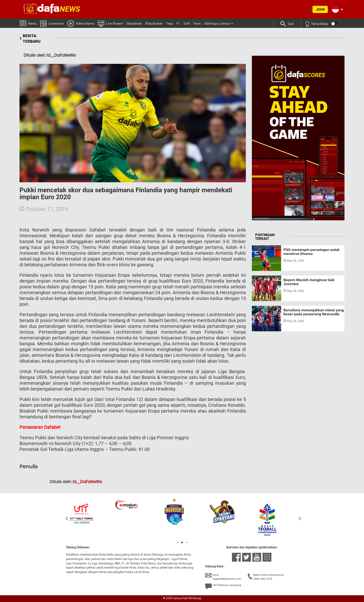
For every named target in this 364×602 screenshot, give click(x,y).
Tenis (197, 23)
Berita (28, 23)
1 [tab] (177, 543)
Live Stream (110, 23)
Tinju (169, 23)
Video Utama (81, 23)
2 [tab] (182, 543)
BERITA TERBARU (30, 39)
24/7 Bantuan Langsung (223, 586)
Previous (64, 519)
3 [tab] (187, 543)
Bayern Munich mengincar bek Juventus (309, 282)
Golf (187, 23)
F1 (178, 23)
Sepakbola (134, 23)
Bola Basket (154, 23)
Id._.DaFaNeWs (87, 482)
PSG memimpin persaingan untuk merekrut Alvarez (312, 252)
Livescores (52, 23)
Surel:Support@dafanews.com (223, 577)
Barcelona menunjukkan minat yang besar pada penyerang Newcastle (314, 312)
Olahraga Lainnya (217, 23)
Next (300, 519)
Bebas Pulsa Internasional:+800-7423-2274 (266, 577)
